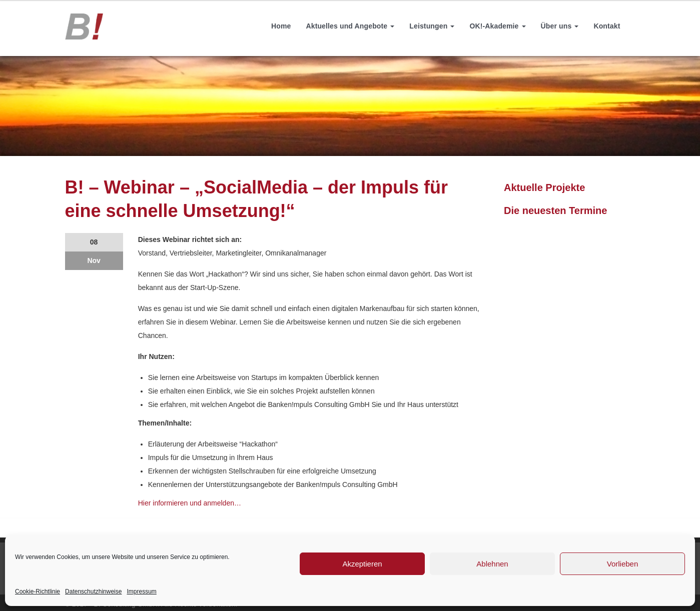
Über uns (560, 26)
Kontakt (607, 26)
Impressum (141, 591)
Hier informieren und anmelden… (190, 503)
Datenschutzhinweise (93, 591)
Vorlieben (623, 564)
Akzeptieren (362, 564)
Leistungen (432, 26)
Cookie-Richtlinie (38, 591)
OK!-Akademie (497, 26)
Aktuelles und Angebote (350, 26)
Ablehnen (492, 564)
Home (281, 26)
